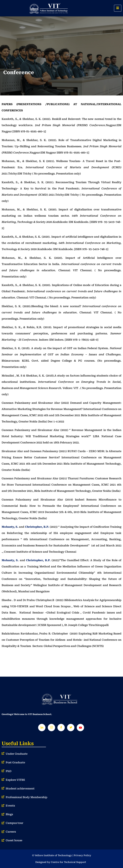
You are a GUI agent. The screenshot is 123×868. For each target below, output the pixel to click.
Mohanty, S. (10, 527)
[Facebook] (61, 728)
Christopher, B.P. (37, 527)
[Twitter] (71, 728)
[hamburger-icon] (118, 8)
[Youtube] (80, 728)
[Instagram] (51, 728)
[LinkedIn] (42, 728)
